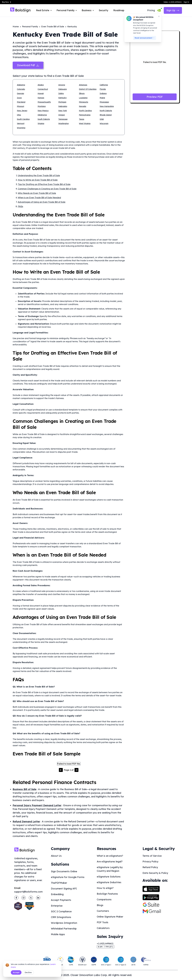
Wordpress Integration (64, 923)
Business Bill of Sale (24, 789)
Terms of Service (152, 856)
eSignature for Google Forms (68, 877)
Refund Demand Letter (26, 821)
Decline (28, 972)
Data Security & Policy (155, 873)
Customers (103, 911)
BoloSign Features (107, 894)
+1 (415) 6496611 (105, 943)
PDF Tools (103, 922)
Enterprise (57, 906)
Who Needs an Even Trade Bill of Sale (37, 193)
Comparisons (104, 899)
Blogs (100, 905)
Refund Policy (150, 867)
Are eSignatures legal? (110, 862)
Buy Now (7, 2)
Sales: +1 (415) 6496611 (173, 2)
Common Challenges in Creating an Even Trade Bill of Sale (47, 189)
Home (16, 27)
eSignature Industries (109, 882)
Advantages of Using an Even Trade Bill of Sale (42, 202)
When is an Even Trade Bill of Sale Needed (39, 198)
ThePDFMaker (59, 883)
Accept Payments (61, 900)
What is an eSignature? (110, 856)
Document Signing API (64, 889)
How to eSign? (105, 888)
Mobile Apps (58, 934)
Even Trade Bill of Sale (53, 27)
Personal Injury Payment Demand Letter (37, 805)
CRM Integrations (61, 917)
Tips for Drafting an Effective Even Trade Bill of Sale (44, 184)
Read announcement (145, 38)
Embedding (57, 894)
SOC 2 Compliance (61, 911)
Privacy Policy (150, 862)
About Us (56, 856)
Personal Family (30, 27)
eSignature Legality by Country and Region (110, 869)
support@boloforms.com (28, 892)
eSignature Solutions (109, 877)
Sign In (186, 2)
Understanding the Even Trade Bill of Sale (39, 175)
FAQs (20, 206)
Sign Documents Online (64, 871)
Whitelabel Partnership (64, 929)
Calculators (103, 928)
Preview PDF (155, 97)
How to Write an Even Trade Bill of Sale (38, 180)
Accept (16, 972)
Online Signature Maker (110, 917)
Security (103, 10)
